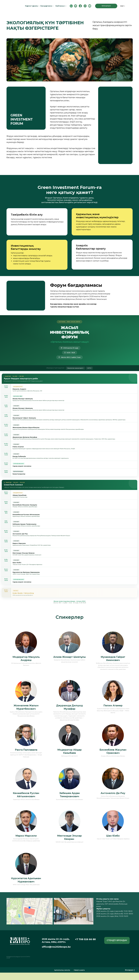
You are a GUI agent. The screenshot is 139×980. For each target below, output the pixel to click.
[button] (117, 940)
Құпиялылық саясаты (62, 970)
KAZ (122, 6)
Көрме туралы (31, 6)
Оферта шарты (79, 970)
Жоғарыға (130, 970)
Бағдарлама (46, 6)
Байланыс (60, 6)
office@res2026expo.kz (56, 947)
